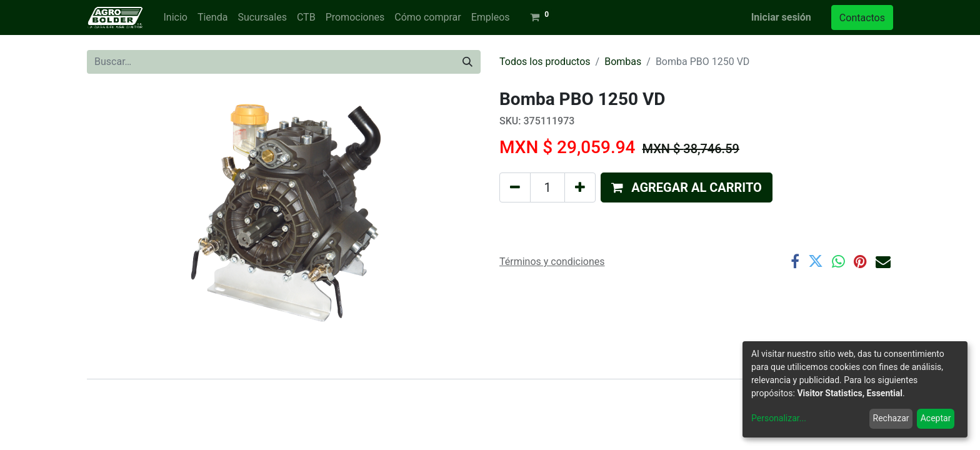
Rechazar (891, 418)
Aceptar (936, 418)
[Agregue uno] (580, 187)
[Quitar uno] (515, 187)
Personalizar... (779, 418)
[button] (687, 187)
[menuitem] (175, 17)
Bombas (623, 62)
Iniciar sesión (781, 17)
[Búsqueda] (467, 62)
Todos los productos (545, 62)
